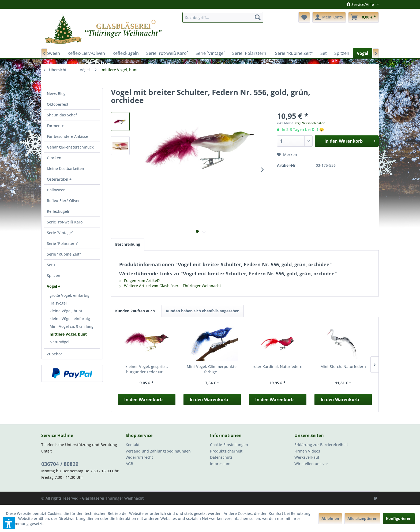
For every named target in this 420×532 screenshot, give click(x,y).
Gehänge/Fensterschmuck (70, 147)
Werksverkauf (307, 457)
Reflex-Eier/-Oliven (64, 201)
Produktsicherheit (226, 451)
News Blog (56, 94)
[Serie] (294, 53)
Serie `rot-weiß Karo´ (65, 222)
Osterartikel (58, 179)
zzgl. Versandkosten (310, 123)
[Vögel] (363, 53)
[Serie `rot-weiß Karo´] (167, 53)
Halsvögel (58, 303)
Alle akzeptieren (362, 518)
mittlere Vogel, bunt (68, 334)
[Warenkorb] (363, 17)
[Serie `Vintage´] (210, 53)
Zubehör (55, 354)
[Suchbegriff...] (223, 17)
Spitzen (54, 275)
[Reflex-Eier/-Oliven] (86, 53)
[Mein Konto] (329, 17)
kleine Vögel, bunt (66, 311)
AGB (129, 464)
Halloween (56, 190)
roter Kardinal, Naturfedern (277, 366)
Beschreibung (128, 244)
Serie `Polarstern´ (62, 243)
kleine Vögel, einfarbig (70, 319)
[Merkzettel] (304, 17)
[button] (9, 523)
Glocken (54, 158)
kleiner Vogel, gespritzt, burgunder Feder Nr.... (147, 369)
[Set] (324, 53)
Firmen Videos (307, 451)
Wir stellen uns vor (311, 464)
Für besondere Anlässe (67, 136)
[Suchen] (258, 17)
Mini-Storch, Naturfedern (343, 366)
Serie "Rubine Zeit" (64, 254)
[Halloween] (49, 53)
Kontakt (133, 445)
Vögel (52, 286)
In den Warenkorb (143, 400)
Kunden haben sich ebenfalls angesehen (203, 311)
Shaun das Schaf (62, 115)
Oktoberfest (58, 104)
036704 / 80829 (60, 464)
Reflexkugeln (59, 211)
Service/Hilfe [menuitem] (361, 4)
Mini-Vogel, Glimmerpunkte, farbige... (212, 369)
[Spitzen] (342, 53)
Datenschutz (221, 457)
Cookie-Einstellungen (229, 445)
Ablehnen (330, 518)
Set (50, 265)
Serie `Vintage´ (60, 233)
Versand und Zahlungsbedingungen (158, 451)
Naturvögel (59, 342)
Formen (54, 126)
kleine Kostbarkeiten (65, 168)
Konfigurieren (399, 518)
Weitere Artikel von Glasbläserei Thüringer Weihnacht (170, 286)
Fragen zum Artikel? (139, 281)
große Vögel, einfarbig (70, 295)
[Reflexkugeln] (126, 53)
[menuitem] (223, 17)
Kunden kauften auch (135, 311)
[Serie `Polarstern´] (250, 53)
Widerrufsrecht (139, 457)
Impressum (220, 464)
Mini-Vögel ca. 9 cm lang (72, 326)
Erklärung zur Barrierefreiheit (321, 445)
